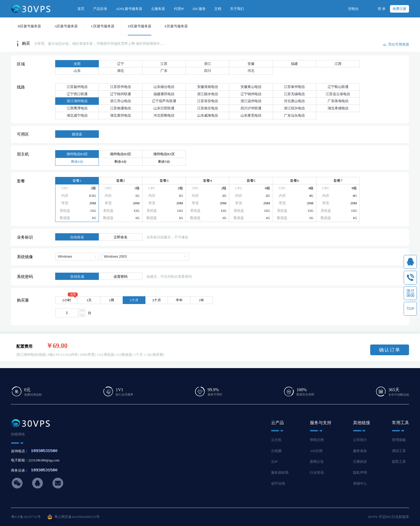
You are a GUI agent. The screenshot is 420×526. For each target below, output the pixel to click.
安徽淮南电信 (208, 87)
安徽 (251, 64)
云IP (274, 462)
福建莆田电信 (164, 94)
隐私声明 (360, 473)
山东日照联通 (164, 108)
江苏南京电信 (208, 108)
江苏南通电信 (121, 108)
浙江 (208, 64)
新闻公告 (317, 462)
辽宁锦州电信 (251, 94)
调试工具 (399, 451)
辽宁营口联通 (77, 94)
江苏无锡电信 (294, 94)
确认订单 (390, 350)
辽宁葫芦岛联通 (164, 101)
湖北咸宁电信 (77, 115)
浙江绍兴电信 (294, 108)
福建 (294, 64)
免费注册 (399, 9)
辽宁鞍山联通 (338, 87)
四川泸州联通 (251, 108)
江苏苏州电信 (121, 87)
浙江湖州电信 (77, 101)
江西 (338, 64)
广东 (164, 71)
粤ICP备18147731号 (26, 517)
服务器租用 (280, 473)
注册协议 (360, 462)
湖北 (121, 71)
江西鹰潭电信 (77, 108)
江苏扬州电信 (77, 87)
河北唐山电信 (294, 101)
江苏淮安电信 (208, 101)
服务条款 (360, 451)
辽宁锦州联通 (121, 94)
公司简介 (360, 440)
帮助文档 (317, 440)
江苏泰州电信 (294, 87)
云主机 (276, 440)
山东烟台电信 (164, 87)
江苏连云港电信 (338, 94)
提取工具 (399, 462)
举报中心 (360, 484)
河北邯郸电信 (164, 115)
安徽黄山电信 (251, 87)
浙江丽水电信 (208, 94)
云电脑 (276, 451)
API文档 (316, 451)
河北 (251, 71)
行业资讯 (317, 473)
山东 (77, 71)
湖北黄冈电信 (121, 115)
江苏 (164, 64)
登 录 (382, 9)
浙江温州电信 (251, 101)
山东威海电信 (208, 115)
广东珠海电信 (338, 101)
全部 (77, 64)
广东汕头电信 (294, 115)
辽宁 (121, 64)
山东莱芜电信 (251, 115)
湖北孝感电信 (338, 108)
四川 (208, 71)
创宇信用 (278, 484)
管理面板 (399, 440)
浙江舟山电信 (121, 101)
